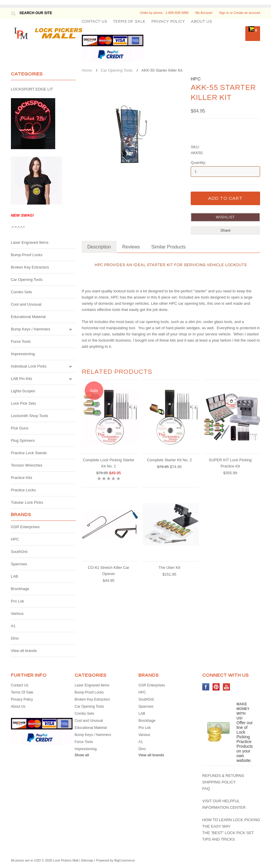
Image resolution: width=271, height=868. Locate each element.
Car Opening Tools (27, 280)
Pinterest (216, 687)
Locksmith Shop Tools (30, 416)
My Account (204, 13)
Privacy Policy (168, 22)
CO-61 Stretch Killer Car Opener (109, 571)
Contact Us (94, 22)
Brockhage (20, 589)
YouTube (227, 687)
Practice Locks (23, 490)
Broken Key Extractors (30, 267)
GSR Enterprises (25, 527)
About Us (201, 22)
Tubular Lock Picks (27, 502)
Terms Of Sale (129, 22)
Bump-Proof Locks (27, 255)
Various (17, 613)
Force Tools (21, 341)
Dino (15, 638)
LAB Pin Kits (22, 379)
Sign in (224, 13)
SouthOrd (19, 552)
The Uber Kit (169, 568)
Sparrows (19, 564)
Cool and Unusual (26, 304)
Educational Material (28, 317)
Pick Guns (20, 428)
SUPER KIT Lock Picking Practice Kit (230, 463)
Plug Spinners (23, 440)
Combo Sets (22, 292)
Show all (82, 755)
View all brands (24, 651)
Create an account (247, 13)
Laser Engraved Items (30, 242)
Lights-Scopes (23, 391)
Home (87, 70)
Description (99, 247)
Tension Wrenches (27, 465)
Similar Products (168, 247)
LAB (15, 576)
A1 (13, 626)
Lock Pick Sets (23, 403)
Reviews (131, 247)
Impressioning (23, 354)
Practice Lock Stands (29, 453)
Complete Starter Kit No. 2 (169, 460)
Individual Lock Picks (29, 366)
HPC (15, 539)
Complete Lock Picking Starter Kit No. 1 (108, 463)
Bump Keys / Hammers (31, 329)
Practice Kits (22, 478)
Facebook (206, 687)
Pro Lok (18, 601)
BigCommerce (125, 860)
